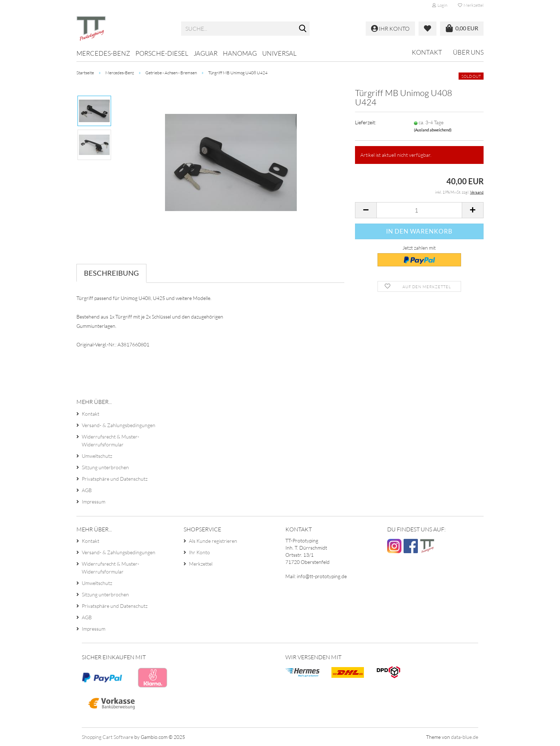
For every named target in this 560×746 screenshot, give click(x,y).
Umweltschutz (97, 456)
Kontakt (427, 52)
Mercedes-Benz (103, 53)
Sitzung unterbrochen (105, 467)
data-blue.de (465, 737)
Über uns (468, 52)
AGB (87, 490)
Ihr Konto (199, 552)
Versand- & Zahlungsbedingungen (119, 425)
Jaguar (206, 53)
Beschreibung (111, 273)
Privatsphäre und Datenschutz (115, 479)
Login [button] (440, 5)
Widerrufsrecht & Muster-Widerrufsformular (111, 440)
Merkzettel (471, 5)
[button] (366, 210)
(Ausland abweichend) (433, 130)
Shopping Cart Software (107, 737)
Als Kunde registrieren (213, 541)
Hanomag (240, 53)
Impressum (94, 502)
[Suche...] (303, 29)
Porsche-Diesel (162, 53)
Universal (279, 53)
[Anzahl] (419, 210)
